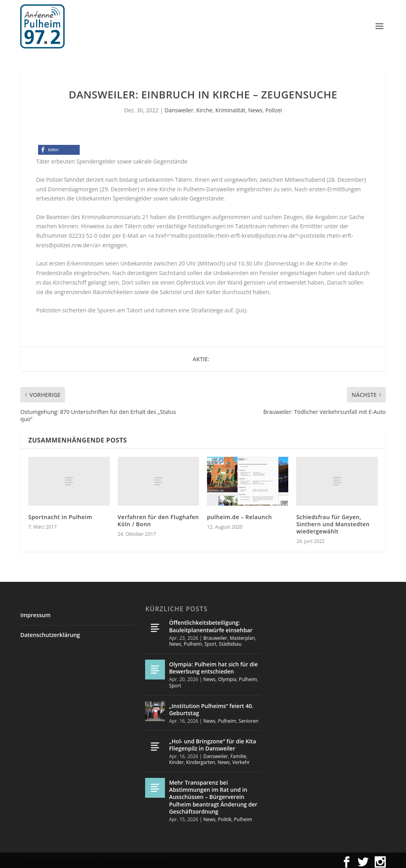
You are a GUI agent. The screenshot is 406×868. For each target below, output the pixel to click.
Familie (238, 753)
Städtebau (230, 640)
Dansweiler (179, 107)
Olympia (227, 676)
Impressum (35, 611)
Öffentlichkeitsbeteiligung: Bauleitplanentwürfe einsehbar (211, 623)
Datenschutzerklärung (50, 631)
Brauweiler (215, 634)
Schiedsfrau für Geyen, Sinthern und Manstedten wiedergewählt (333, 521)
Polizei (274, 107)
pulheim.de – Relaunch (239, 513)
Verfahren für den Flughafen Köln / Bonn (158, 517)
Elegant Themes (78, 858)
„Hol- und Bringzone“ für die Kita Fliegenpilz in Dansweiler (212, 741)
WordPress (157, 858)
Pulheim (193, 640)
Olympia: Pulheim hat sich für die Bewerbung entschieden (213, 664)
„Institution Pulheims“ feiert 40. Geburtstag (211, 706)
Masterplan (242, 634)
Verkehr (241, 759)
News (255, 107)
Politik (225, 816)
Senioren (249, 717)
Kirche (204, 107)
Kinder (176, 759)
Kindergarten (200, 759)
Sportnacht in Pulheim (60, 513)
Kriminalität (230, 107)
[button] (59, 146)
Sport (211, 640)
